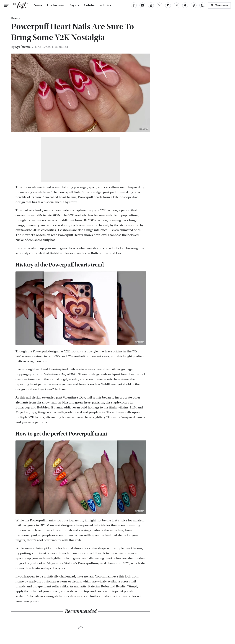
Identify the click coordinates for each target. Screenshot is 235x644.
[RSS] (202, 5)
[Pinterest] (177, 5)
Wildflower (109, 384)
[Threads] (194, 5)
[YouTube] (142, 5)
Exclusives (55, 5)
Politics (105, 5)
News (38, 5)
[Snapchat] (185, 5)
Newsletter (219, 5)
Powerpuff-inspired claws (96, 563)
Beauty (16, 18)
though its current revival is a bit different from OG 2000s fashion (61, 220)
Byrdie (121, 586)
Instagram (144, 129)
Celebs (89, 5)
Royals (74, 5)
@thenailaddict (62, 407)
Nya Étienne (23, 47)
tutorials (100, 525)
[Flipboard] (168, 5)
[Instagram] (151, 5)
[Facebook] (134, 5)
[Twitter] (159, 5)
